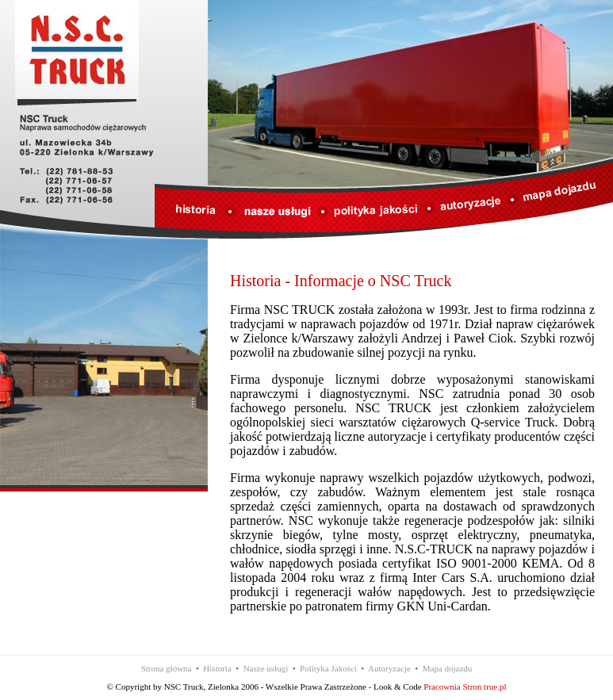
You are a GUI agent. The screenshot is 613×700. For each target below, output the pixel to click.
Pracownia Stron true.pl (465, 687)
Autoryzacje (389, 668)
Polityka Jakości (328, 668)
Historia (217, 668)
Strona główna (167, 668)
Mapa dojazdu (448, 668)
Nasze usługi (266, 668)
